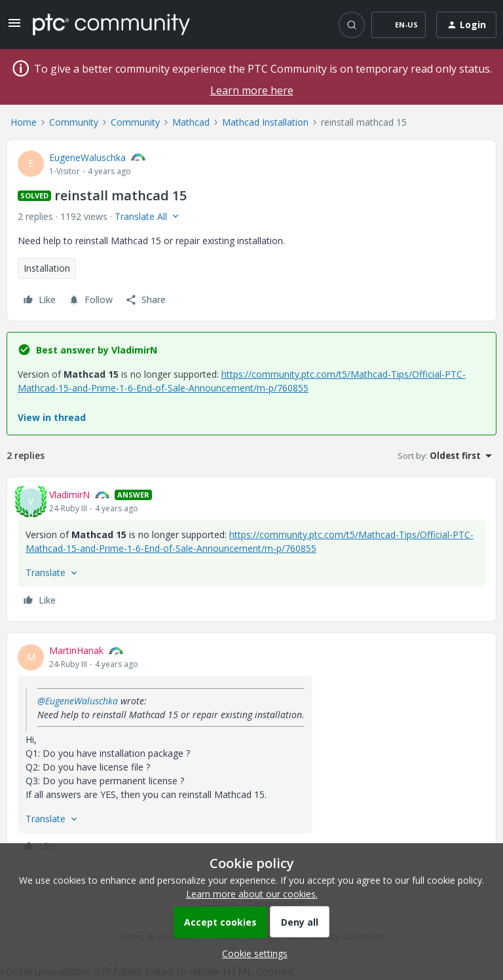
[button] (14, 27)
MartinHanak (76, 650)
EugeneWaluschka (87, 157)
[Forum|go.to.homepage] (111, 24)
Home (24, 122)
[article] (251, 549)
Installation (47, 268)
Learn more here (252, 90)
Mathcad (191, 122)
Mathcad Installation (265, 122)
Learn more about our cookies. (252, 894)
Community (74, 122)
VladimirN (69, 495)
